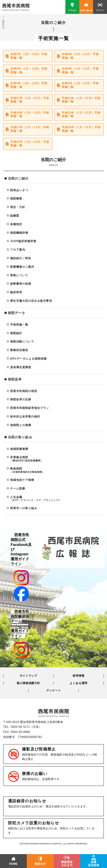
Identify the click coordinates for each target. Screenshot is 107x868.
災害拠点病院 (57, 459)
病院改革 (15, 379)
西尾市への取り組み (24, 508)
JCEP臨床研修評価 (23, 241)
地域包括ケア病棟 (22, 480)
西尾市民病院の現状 (24, 391)
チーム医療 (18, 488)
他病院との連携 (21, 425)
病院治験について (22, 342)
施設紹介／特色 (21, 258)
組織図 (15, 216)
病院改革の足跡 (21, 399)
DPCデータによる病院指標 (28, 359)
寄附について (19, 275)
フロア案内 (18, 250)
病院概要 (16, 199)
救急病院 (57, 470)
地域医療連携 (19, 449)
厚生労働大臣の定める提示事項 (31, 301)
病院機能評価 (19, 233)
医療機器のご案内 (22, 267)
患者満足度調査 (21, 367)
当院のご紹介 (18, 178)
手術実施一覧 (19, 325)
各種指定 (16, 224)
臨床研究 (16, 292)
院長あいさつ (19, 190)
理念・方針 (18, 207)
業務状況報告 (19, 350)
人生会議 (57, 499)
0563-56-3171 (20, 727)
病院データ (17, 313)
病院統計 (16, 333)
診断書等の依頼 (21, 284)
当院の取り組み (20, 437)
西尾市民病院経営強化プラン (30, 408)
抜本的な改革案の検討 (25, 417)
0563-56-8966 (20, 732)
